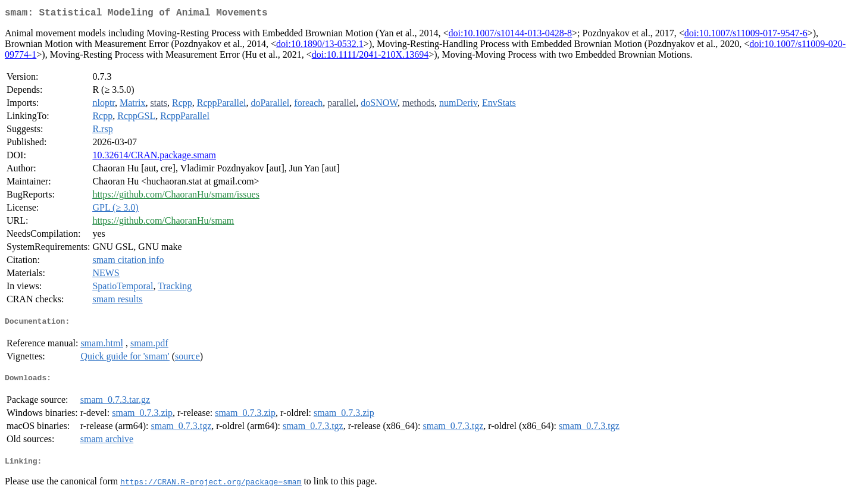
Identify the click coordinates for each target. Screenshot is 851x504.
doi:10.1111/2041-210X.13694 (370, 57)
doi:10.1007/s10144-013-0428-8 (511, 35)
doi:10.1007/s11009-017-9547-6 (746, 35)
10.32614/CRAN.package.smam (154, 157)
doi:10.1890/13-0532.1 (320, 46)
